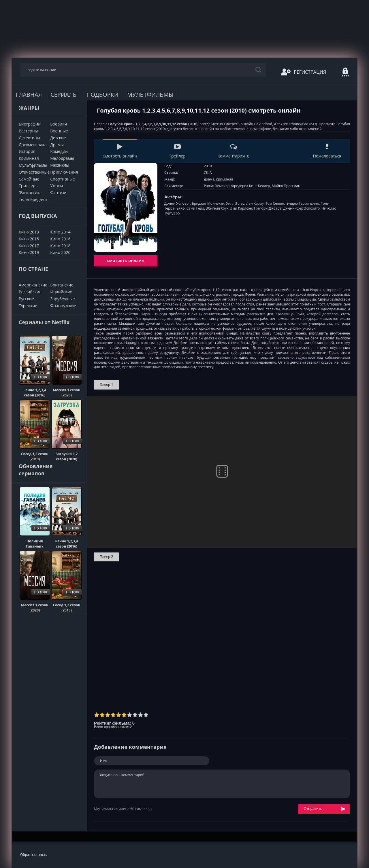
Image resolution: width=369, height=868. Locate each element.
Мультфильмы (150, 95)
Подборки (102, 95)
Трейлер (177, 151)
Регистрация (304, 72)
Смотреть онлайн (120, 151)
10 (146, 715)
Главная (29, 95)
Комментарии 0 (233, 151)
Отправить (325, 809)
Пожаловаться (327, 151)
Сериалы (64, 95)
